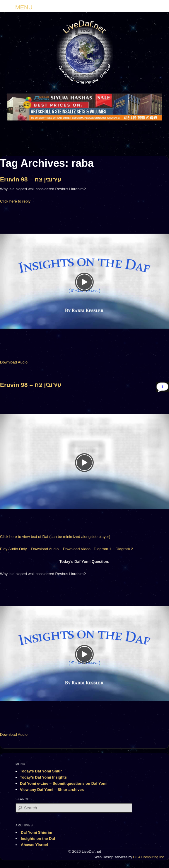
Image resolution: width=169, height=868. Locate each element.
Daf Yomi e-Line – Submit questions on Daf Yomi (64, 783)
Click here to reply (15, 201)
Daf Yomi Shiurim (36, 832)
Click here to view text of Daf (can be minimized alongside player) (55, 537)
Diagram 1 (103, 549)
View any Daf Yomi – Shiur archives (52, 790)
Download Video (77, 549)
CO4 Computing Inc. (149, 857)
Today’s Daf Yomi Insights (43, 777)
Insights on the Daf (38, 839)
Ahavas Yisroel (34, 845)
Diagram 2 (124, 549)
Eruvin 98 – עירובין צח (31, 179)
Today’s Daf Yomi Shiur (41, 771)
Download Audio (14, 362)
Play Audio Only (13, 549)
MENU (24, 7)
